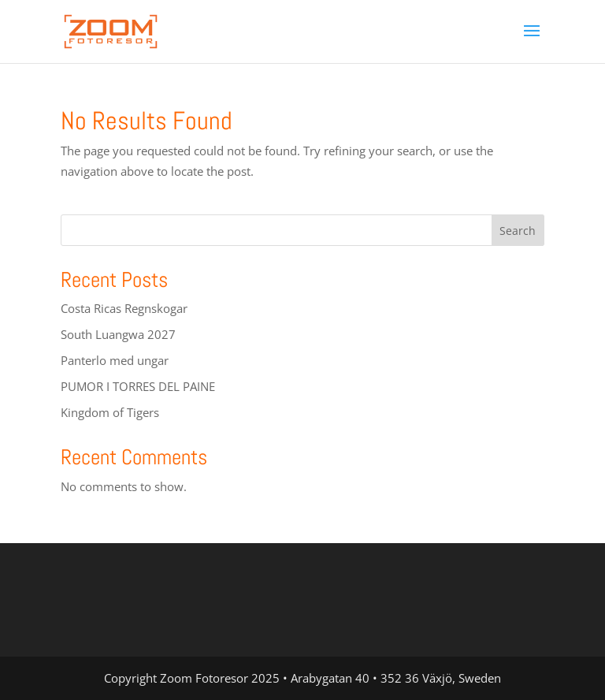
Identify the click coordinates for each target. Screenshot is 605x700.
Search (518, 231)
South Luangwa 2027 (118, 334)
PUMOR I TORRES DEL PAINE (138, 386)
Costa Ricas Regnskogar (124, 308)
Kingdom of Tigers (110, 412)
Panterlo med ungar (115, 360)
